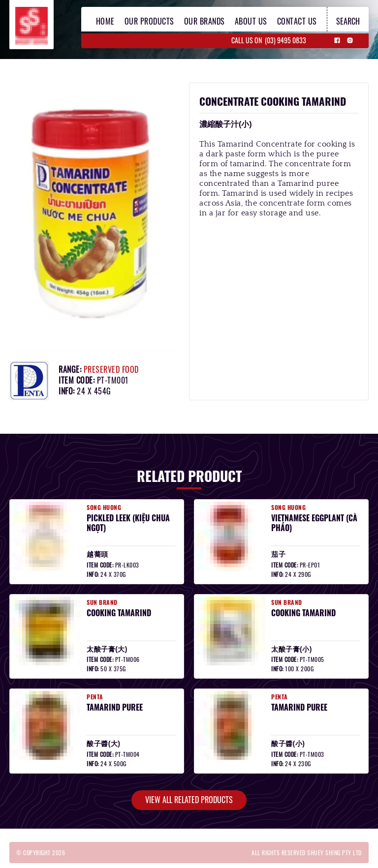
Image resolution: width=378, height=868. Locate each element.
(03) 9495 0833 (285, 40)
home (105, 21)
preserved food (111, 369)
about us (251, 21)
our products (149, 21)
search (348, 21)
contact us (297, 21)
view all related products (189, 800)
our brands (205, 21)
